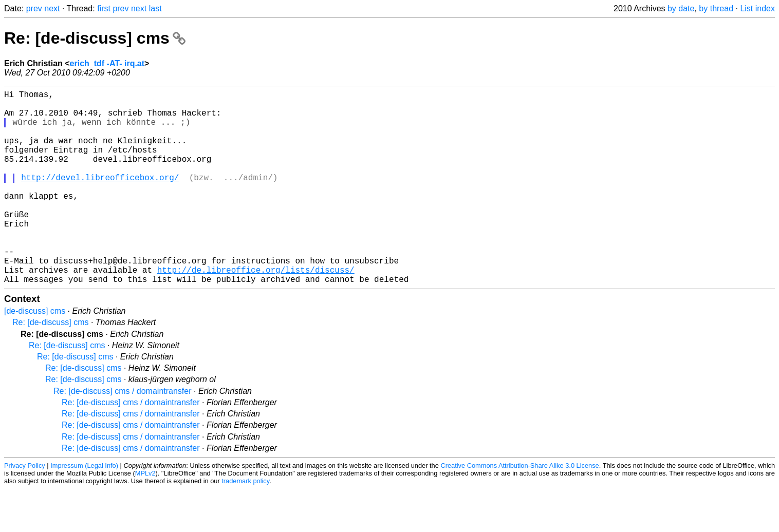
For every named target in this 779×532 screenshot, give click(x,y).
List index (757, 8)
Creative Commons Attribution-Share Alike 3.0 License (520, 509)
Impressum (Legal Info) (84, 509)
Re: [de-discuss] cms (95, 38)
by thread (716, 8)
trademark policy (245, 524)
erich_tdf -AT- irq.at (107, 63)
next (52, 8)
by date (681, 8)
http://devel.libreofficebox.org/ (100, 198)
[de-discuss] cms (35, 354)
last (155, 8)
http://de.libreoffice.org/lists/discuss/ (256, 311)
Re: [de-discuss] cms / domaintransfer (123, 434)
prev (34, 8)
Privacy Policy (25, 509)
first (104, 8)
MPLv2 (145, 516)
